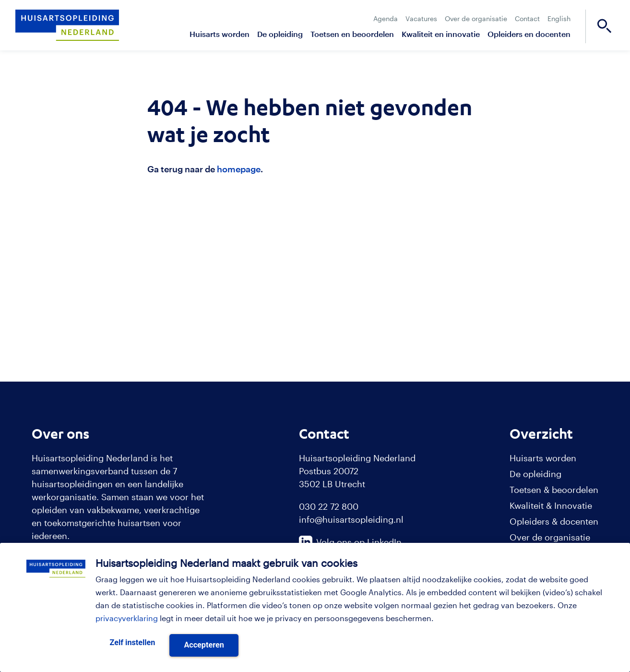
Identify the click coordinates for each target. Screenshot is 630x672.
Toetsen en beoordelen (352, 34)
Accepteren (204, 645)
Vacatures (421, 18)
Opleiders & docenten (554, 521)
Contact (527, 18)
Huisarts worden (220, 34)
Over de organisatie (476, 18)
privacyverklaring (127, 618)
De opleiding (280, 34)
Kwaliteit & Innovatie (551, 505)
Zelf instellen (133, 642)
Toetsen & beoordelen (554, 490)
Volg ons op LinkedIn (350, 542)
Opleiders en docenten (529, 34)
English (559, 18)
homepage (239, 169)
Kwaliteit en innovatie (441, 34)
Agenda (386, 18)
